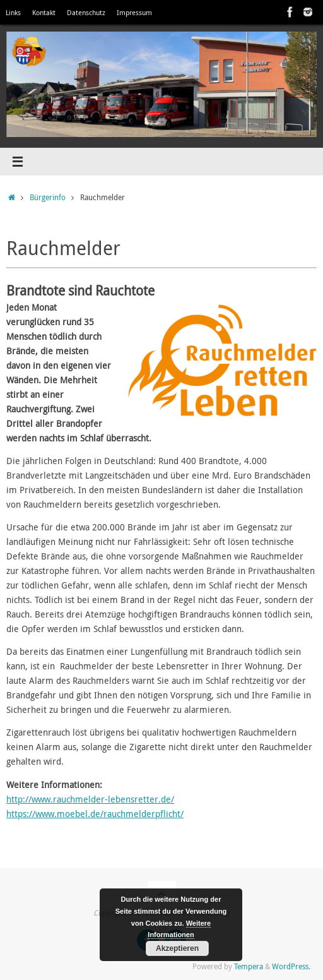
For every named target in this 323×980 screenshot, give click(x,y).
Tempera (249, 966)
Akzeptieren (177, 948)
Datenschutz (86, 12)
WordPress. (291, 966)
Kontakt (44, 12)
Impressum (134, 12)
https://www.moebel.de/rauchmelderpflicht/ (95, 814)
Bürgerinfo (48, 197)
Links (13, 12)
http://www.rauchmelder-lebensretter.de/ (90, 799)
